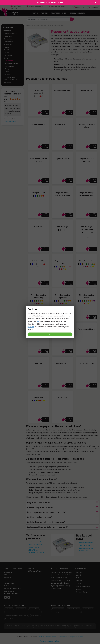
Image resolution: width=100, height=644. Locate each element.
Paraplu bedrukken (24, 615)
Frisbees (7, 47)
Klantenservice (79, 7)
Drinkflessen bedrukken (11, 615)
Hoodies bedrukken (25, 612)
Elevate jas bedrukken (74, 612)
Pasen (7, 72)
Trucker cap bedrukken (88, 609)
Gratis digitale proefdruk (35, 6)
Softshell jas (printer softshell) (59, 612)
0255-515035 (93, 7)
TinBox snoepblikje (36, 542)
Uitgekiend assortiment (57, 6)
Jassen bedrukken (35, 615)
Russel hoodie (86, 612)
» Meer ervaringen (10, 122)
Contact (79, 589)
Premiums (45, 13)
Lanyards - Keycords (10, 33)
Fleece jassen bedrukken (11, 612)
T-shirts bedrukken (36, 612)
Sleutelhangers (9, 55)
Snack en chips (85, 545)
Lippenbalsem (8, 42)
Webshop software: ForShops (50, 641)
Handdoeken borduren (21, 609)
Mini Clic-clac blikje (36, 545)
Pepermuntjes (9, 61)
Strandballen (8, 36)
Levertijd (79, 575)
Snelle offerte (15, 6)
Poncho (6, 52)
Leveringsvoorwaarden (83, 586)
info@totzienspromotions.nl (13, 588)
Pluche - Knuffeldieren (11, 80)
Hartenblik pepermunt (37, 553)
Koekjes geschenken (11, 63)
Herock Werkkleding (77, 13)
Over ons (79, 572)
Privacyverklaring (81, 592)
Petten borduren (9, 609)
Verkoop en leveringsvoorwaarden (71, 637)
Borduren (79, 581)
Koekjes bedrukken (86, 543)
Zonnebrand (8, 82)
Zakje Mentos (34, 547)
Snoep (6, 58)
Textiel (35, 13)
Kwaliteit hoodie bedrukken (73, 609)
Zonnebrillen (8, 39)
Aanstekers (8, 50)
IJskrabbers (8, 74)
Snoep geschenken (86, 548)
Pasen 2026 (83, 551)
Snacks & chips (10, 66)
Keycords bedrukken (34, 609)
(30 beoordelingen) (18, 9)
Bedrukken (80, 578)
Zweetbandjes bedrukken (11, 619)
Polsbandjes (8, 44)
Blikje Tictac (33, 550)
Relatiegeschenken (59, 13)
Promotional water (10, 77)
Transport (79, 583)
